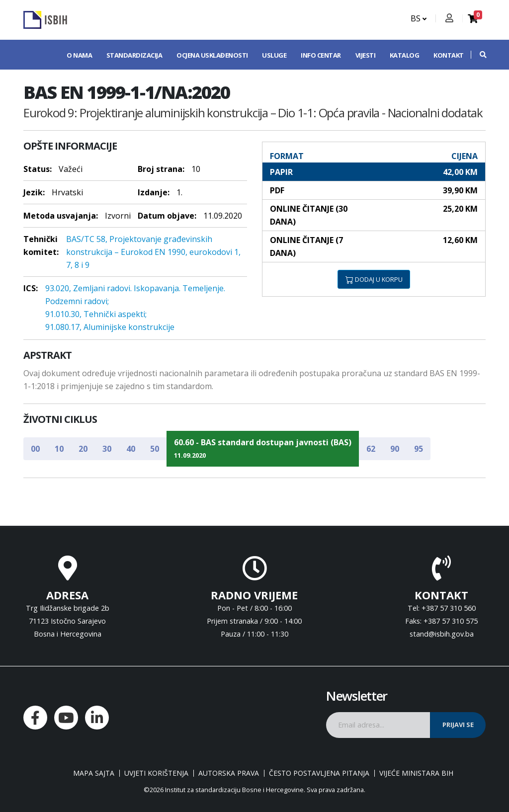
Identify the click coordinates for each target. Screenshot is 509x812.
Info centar (321, 55)
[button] (478, 55)
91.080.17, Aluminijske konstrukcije (110, 327)
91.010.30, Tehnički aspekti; (96, 314)
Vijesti (366, 55)
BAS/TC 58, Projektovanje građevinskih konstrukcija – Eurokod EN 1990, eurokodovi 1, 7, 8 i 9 (153, 252)
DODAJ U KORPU (374, 279)
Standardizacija (134, 55)
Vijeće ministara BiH (416, 773)
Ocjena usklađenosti (212, 55)
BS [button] (419, 18)
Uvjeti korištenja (156, 773)
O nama (79, 55)
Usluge (274, 55)
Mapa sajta (94, 773)
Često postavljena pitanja (319, 773)
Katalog (405, 55)
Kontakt (449, 55)
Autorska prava (229, 773)
